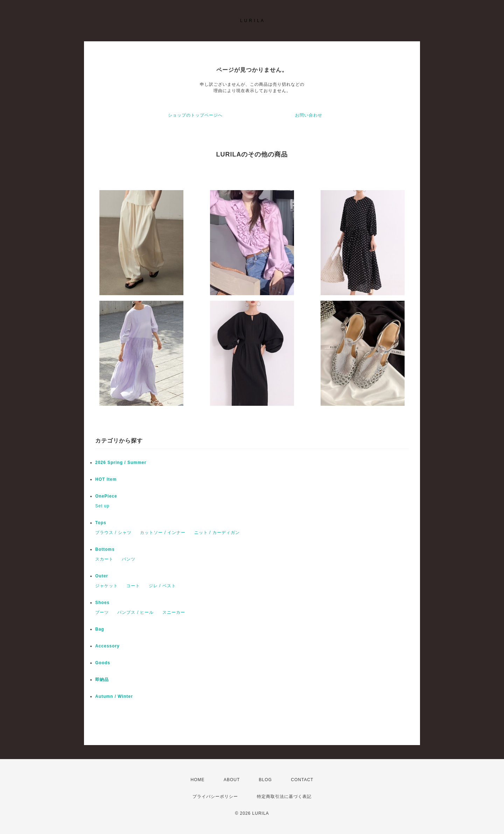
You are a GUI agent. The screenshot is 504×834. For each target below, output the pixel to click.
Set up (102, 506)
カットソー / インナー (163, 533)
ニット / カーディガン (217, 533)
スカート (104, 559)
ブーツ (102, 612)
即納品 (102, 680)
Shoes (102, 603)
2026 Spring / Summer (121, 463)
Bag (100, 629)
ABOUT (232, 780)
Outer (102, 576)
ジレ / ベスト (162, 586)
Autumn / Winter (114, 696)
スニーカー (174, 612)
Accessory (107, 646)
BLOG (265, 780)
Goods (103, 663)
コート (133, 586)
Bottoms (107, 549)
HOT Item (106, 479)
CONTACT (302, 780)
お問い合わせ (309, 115)
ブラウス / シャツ (113, 533)
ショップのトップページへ (195, 115)
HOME (198, 780)
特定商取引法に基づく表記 (284, 797)
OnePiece (108, 496)
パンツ (129, 559)
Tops (101, 523)
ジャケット (107, 586)
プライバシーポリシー (215, 797)
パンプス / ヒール (135, 612)
